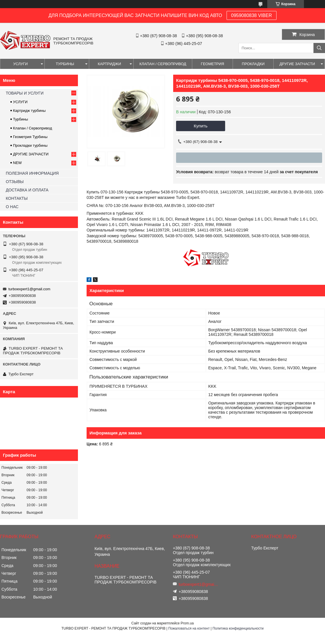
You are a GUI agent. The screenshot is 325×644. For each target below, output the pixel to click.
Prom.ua (187, 623)
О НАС (12, 207)
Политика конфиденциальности (238, 628)
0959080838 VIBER (252, 15)
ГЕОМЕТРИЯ (213, 64)
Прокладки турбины (30, 145)
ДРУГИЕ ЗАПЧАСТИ (297, 64)
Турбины (20, 119)
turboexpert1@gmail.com (29, 289)
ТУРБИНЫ (65, 64)
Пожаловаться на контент (189, 628)
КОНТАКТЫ (17, 198)
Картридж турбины (29, 111)
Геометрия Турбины (30, 137)
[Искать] (319, 48)
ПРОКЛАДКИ (253, 64)
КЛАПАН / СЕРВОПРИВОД (163, 64)
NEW (17, 163)
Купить (200, 126)
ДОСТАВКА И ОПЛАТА (27, 190)
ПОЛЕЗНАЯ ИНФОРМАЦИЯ (32, 173)
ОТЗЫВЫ (15, 182)
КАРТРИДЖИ (109, 64)
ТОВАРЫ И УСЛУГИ (25, 93)
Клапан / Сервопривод (32, 128)
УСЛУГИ (20, 64)
